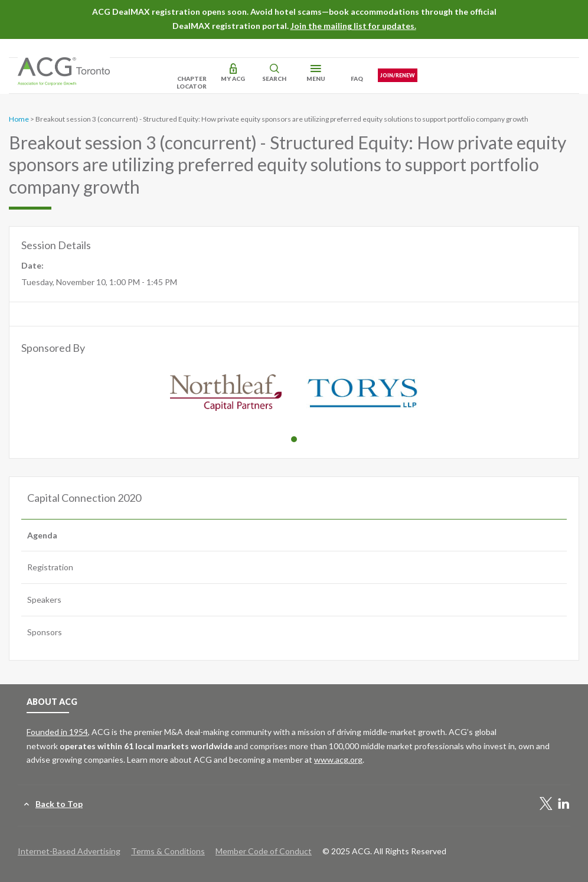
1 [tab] (294, 439)
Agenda (42, 535)
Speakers (44, 600)
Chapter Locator (192, 82)
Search (274, 79)
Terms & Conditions (168, 851)
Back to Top (59, 804)
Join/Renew (398, 75)
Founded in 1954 (57, 732)
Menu (316, 79)
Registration (50, 567)
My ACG (233, 79)
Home (19, 119)
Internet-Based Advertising (69, 851)
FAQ (357, 79)
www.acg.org (338, 759)
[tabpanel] (226, 395)
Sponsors (45, 632)
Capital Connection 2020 (84, 498)
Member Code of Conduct (264, 851)
